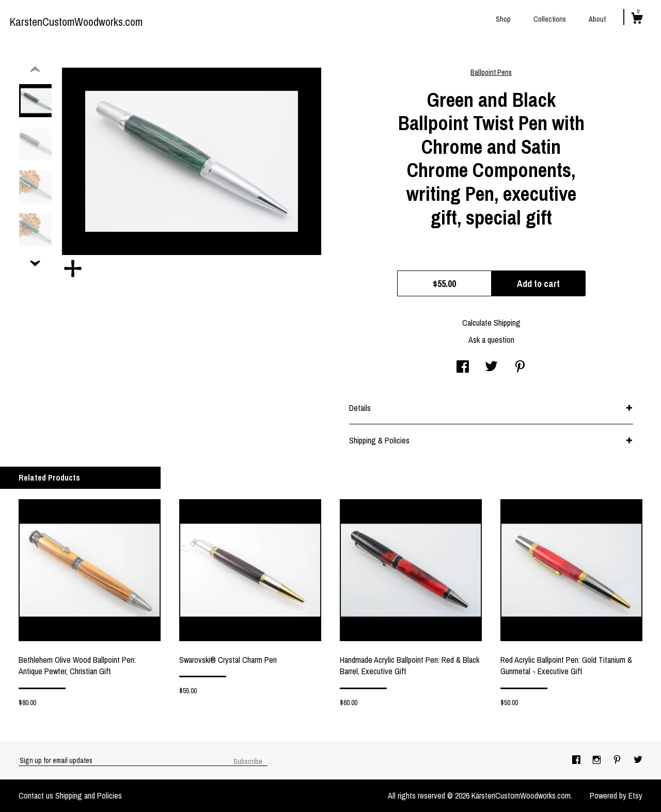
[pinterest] (618, 760)
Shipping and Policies (89, 795)
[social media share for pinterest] (520, 368)
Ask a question (491, 340)
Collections (550, 19)
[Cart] (637, 20)
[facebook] (577, 760)
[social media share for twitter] (491, 368)
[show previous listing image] (35, 70)
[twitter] (638, 760)
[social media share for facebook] (463, 368)
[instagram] (598, 760)
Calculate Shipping (491, 323)
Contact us (36, 795)
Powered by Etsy (616, 795)
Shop (503, 19)
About (597, 19)
